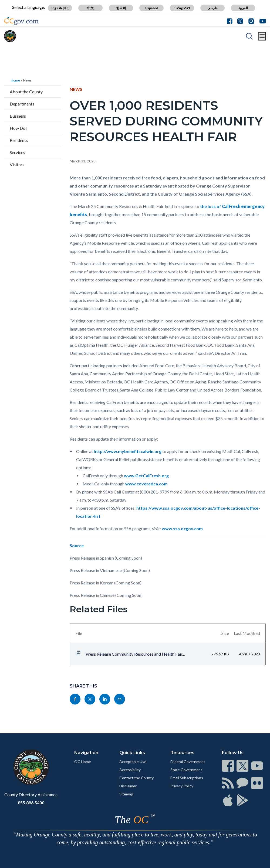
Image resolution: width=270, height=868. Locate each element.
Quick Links (132, 753)
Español (152, 8)
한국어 (121, 8)
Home (15, 80)
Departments (22, 104)
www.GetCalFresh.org (146, 476)
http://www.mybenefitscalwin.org (128, 451)
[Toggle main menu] (262, 36)
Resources (182, 753)
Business (18, 116)
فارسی (212, 8)
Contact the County (136, 778)
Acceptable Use (133, 762)
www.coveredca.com (146, 484)
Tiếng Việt (182, 8)
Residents (19, 140)
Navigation (86, 753)
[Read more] (21, 21)
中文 (91, 8)
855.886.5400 (31, 803)
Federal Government (188, 762)
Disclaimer (128, 786)
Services (17, 152)
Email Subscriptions (187, 778)
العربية (243, 8)
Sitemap (126, 794)
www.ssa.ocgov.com (182, 528)
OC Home (83, 762)
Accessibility (130, 770)
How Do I (19, 128)
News (27, 80)
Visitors (17, 164)
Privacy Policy (182, 786)
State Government (186, 770)
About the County (26, 92)
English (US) (60, 8)
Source (77, 545)
